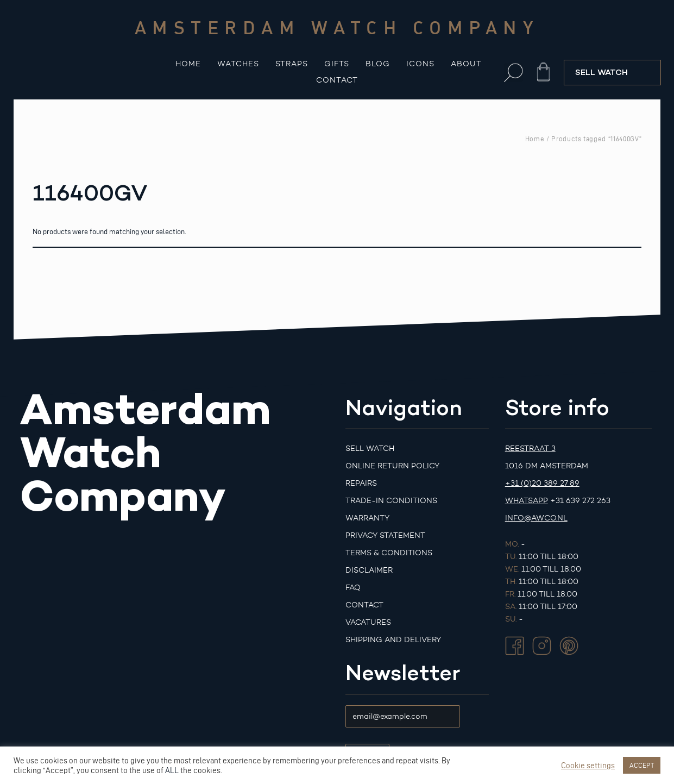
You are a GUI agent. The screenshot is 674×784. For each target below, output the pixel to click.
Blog (378, 64)
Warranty (367, 518)
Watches (238, 64)
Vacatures (368, 622)
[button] (514, 73)
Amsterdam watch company (337, 27)
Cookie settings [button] (588, 766)
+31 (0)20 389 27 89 (542, 483)
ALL (172, 770)
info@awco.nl (536, 518)
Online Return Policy (392, 466)
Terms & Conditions (389, 553)
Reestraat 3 (530, 449)
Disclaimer (369, 570)
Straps (292, 64)
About (466, 64)
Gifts (337, 64)
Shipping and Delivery (393, 640)
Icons (420, 64)
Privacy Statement (385, 535)
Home (188, 64)
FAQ (353, 588)
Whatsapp (527, 501)
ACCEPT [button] (642, 765)
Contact (337, 80)
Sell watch (370, 449)
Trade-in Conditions (391, 501)
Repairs (361, 483)
